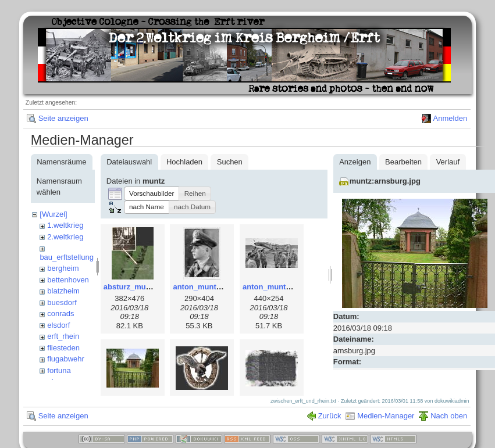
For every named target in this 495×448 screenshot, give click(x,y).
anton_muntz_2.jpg (277, 287)
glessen (60, 381)
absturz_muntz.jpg (137, 287)
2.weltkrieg (65, 237)
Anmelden (451, 118)
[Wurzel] (53, 214)
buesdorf (62, 302)
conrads (60, 313)
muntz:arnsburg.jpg (385, 181)
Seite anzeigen (63, 118)
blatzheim (63, 291)
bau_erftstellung (67, 257)
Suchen (230, 162)
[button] (152, 193)
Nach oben (449, 422)
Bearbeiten (403, 162)
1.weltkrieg (65, 225)
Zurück (330, 422)
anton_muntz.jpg (203, 287)
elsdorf (58, 325)
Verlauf (448, 162)
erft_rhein (63, 336)
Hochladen (184, 162)
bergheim (63, 268)
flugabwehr (66, 359)
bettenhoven (68, 280)
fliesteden (63, 348)
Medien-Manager (386, 422)
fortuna (59, 370)
